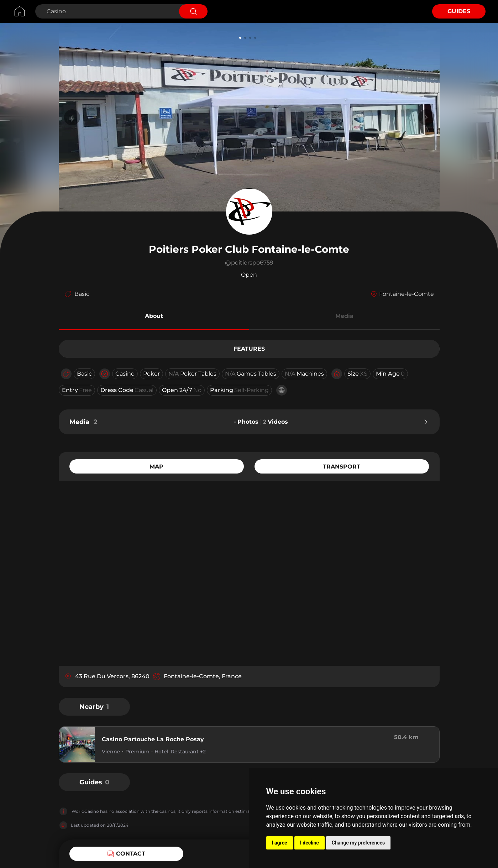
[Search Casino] (106, 11)
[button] (154, 317)
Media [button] (344, 316)
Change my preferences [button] (358, 843)
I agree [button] (280, 843)
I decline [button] (310, 843)
